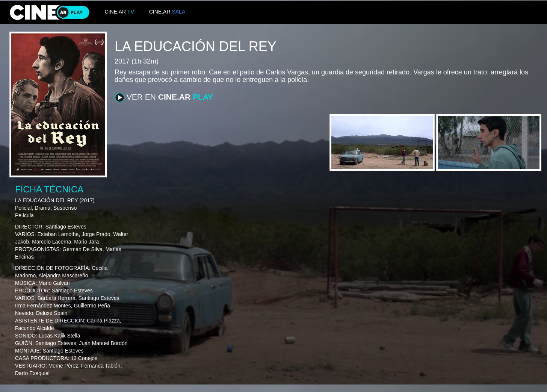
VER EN (164, 97)
